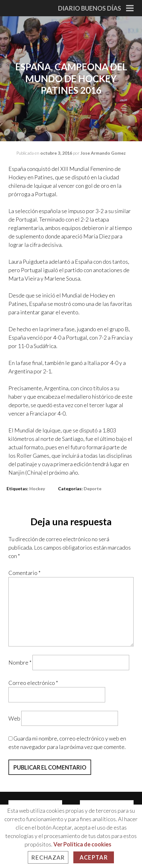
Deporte (93, 489)
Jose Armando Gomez (103, 153)
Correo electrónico (33, 683)
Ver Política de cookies (82, 844)
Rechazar (48, 857)
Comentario (24, 573)
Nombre (20, 662)
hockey (37, 489)
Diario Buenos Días (90, 8)
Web (14, 718)
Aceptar (94, 857)
